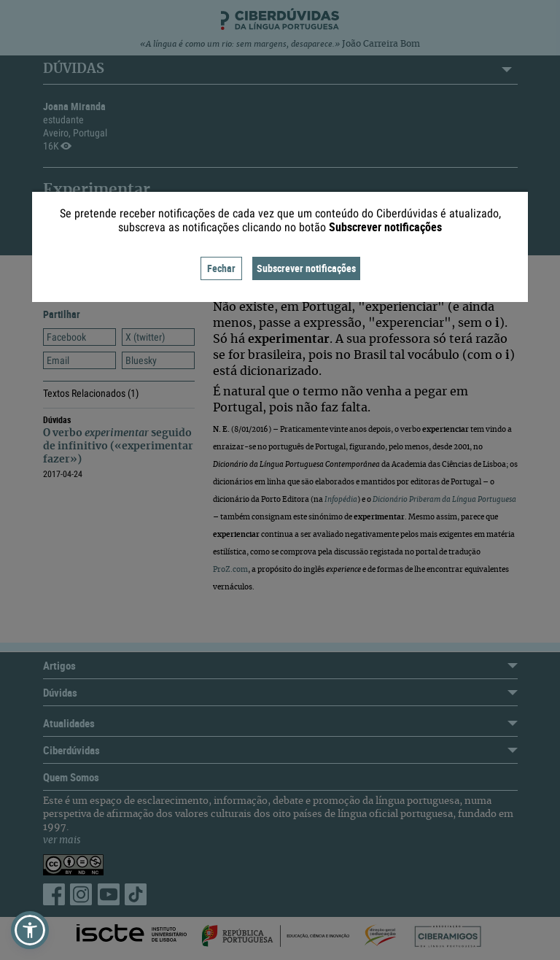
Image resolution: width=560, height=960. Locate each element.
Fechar (221, 268)
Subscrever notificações (306, 268)
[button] (30, 930)
